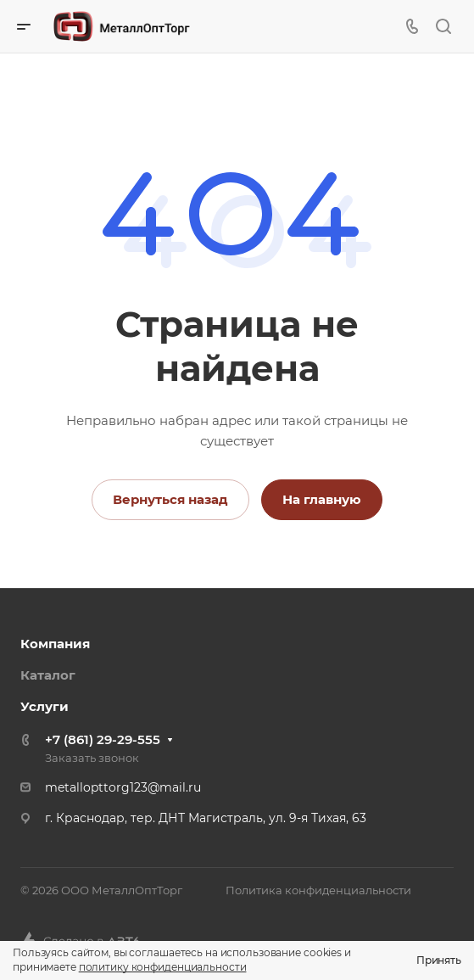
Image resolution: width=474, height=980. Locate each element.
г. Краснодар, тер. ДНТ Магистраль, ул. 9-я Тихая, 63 (206, 818)
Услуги (45, 706)
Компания (55, 644)
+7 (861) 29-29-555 (103, 739)
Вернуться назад (170, 499)
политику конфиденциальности (163, 967)
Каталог (48, 675)
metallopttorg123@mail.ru (123, 787)
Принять (439, 960)
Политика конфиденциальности (318, 890)
